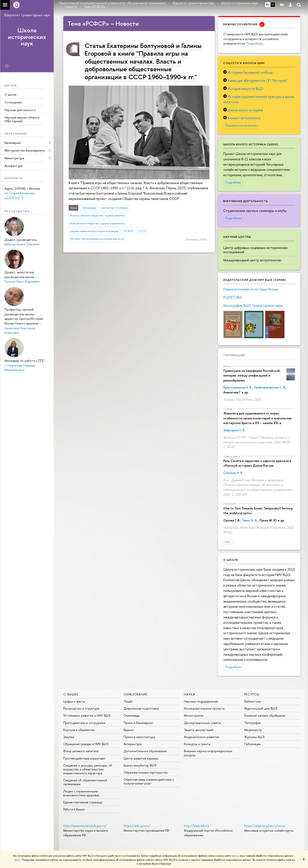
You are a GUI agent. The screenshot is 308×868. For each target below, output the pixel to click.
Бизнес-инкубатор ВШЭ (140, 765)
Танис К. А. (250, 520)
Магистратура (14, 158)
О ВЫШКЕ (71, 694)
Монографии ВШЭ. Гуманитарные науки (253, 305)
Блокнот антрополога (244, 118)
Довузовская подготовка (141, 708)
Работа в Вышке (74, 809)
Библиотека (252, 701)
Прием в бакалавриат (138, 723)
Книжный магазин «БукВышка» (265, 715)
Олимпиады (132, 715)
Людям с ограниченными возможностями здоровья (81, 793)
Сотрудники (13, 102)
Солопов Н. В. (233, 473)
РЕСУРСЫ (252, 694)
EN (273, 4)
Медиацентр (253, 730)
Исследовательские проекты (204, 708)
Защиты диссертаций (199, 730)
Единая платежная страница (83, 802)
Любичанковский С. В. (270, 387)
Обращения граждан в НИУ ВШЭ (86, 744)
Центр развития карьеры (141, 758)
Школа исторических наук (27, 37)
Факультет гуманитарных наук (27, 15)
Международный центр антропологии (252, 260)
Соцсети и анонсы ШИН (244, 63)
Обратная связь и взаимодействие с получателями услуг (149, 781)
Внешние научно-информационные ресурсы (208, 753)
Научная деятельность (20, 110)
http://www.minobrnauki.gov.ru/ (85, 826)
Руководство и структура (81, 708)
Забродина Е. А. (234, 430)
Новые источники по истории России (251, 289)
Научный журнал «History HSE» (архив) (22, 119)
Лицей (128, 701)
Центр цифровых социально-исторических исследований (255, 250)
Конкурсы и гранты (197, 744)
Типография (252, 723)
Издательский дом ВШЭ (261, 708)
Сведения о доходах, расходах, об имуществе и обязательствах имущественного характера (88, 769)
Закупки (69, 737)
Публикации (234, 355)
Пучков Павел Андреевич (22, 281)
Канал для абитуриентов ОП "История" (258, 80)
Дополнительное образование (145, 751)
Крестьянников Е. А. (238, 387)
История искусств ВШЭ (245, 89)
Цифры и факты (74, 701)
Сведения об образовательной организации (85, 782)
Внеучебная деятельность (246, 201)
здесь (235, 856)
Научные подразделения (201, 701)
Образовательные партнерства (146, 772)
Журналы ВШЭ (254, 737)
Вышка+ (129, 730)
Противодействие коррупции (84, 758)
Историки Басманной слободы (250, 72)
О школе (10, 95)
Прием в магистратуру (139, 737)
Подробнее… (255, 43)
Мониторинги (194, 715)
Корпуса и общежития (79, 730)
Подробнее (233, 182)
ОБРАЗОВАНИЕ (135, 694)
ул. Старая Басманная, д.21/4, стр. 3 (20, 195)
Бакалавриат (13, 143)
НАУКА (190, 694)
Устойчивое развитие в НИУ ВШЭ (87, 715)
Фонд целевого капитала (81, 751)
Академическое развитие (202, 737)
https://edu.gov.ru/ (137, 826)
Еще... (228, 542)
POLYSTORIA (233, 297)
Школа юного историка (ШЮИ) (251, 144)
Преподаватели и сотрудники (84, 723)
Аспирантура (13, 166)
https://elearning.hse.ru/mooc (265, 826)
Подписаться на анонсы (241, 125)
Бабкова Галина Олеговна (22, 244)
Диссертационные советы (202, 723)
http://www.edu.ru (196, 826)
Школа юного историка (245, 110)
